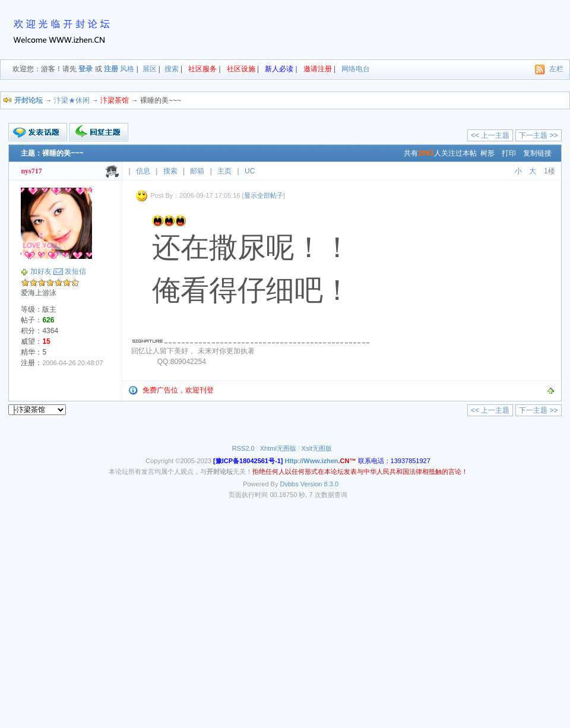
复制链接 (537, 153)
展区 (150, 69)
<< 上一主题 (490, 135)
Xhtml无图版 (278, 448)
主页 (224, 171)
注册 (111, 69)
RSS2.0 (243, 448)
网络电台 (356, 69)
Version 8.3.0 (319, 484)
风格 (127, 69)
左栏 (556, 69)
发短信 (75, 271)
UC (250, 171)
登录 (85, 69)
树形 (487, 153)
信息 (143, 171)
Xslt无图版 (317, 448)
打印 (509, 153)
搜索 (172, 69)
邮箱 (197, 171)
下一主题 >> (538, 135)
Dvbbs (289, 484)
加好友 (41, 271)
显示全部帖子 (264, 195)
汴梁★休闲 (72, 100)
